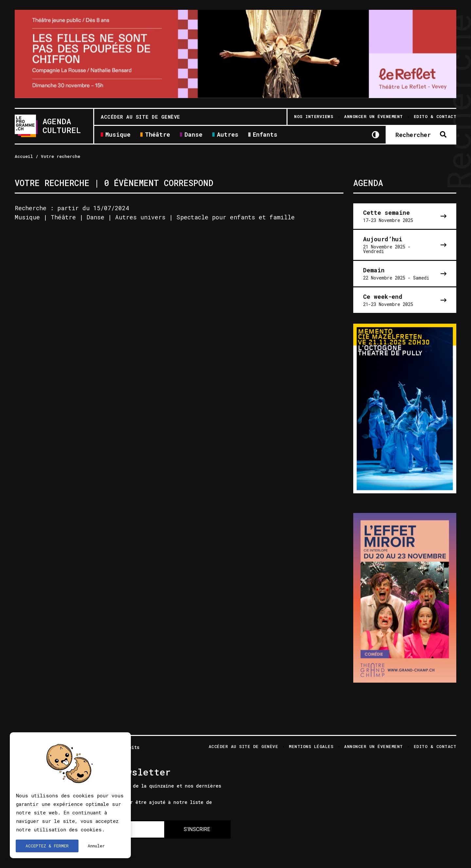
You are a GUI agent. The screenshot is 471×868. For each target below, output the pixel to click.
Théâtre (157, 135)
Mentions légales (311, 747)
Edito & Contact (435, 747)
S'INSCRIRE (197, 829)
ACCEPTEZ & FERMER (47, 846)
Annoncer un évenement (374, 747)
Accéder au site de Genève (140, 117)
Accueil (24, 156)
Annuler (96, 846)
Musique (118, 135)
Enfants (265, 135)
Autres (228, 135)
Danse (193, 135)
